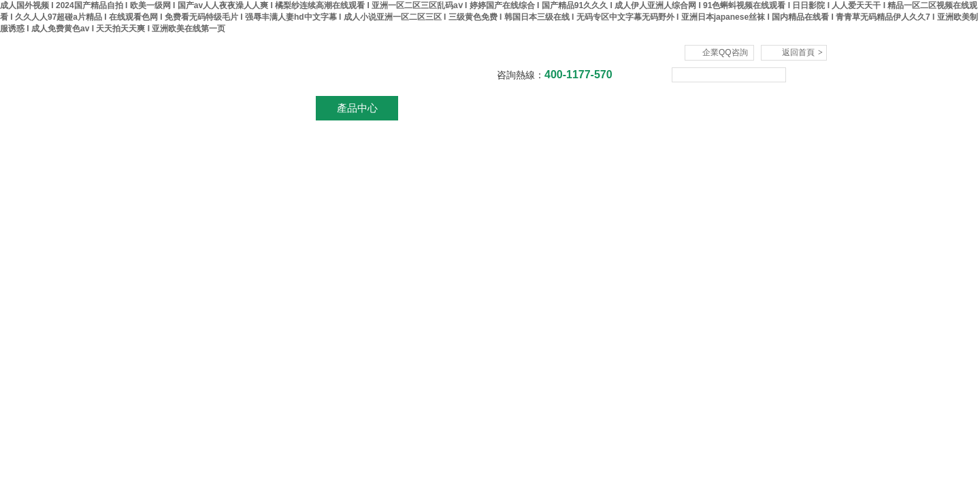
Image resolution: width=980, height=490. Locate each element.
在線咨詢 (684, 108)
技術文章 (602, 108)
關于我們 (276, 108)
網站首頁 (194, 108)
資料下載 (521, 108)
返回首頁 (802, 52)
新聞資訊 (439, 108)
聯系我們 (766, 108)
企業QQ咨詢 (725, 52)
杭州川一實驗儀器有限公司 (310, 65)
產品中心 (357, 108)
